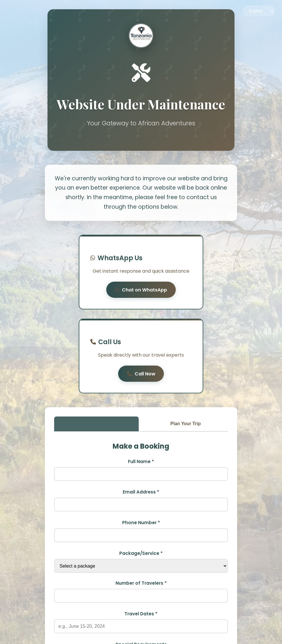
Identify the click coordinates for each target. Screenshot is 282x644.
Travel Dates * (141, 541)
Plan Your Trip (186, 350)
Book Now (141, 627)
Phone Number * (141, 450)
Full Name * (141, 389)
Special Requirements (141, 572)
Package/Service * (141, 481)
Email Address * (141, 420)
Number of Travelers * (141, 511)
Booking (96, 350)
